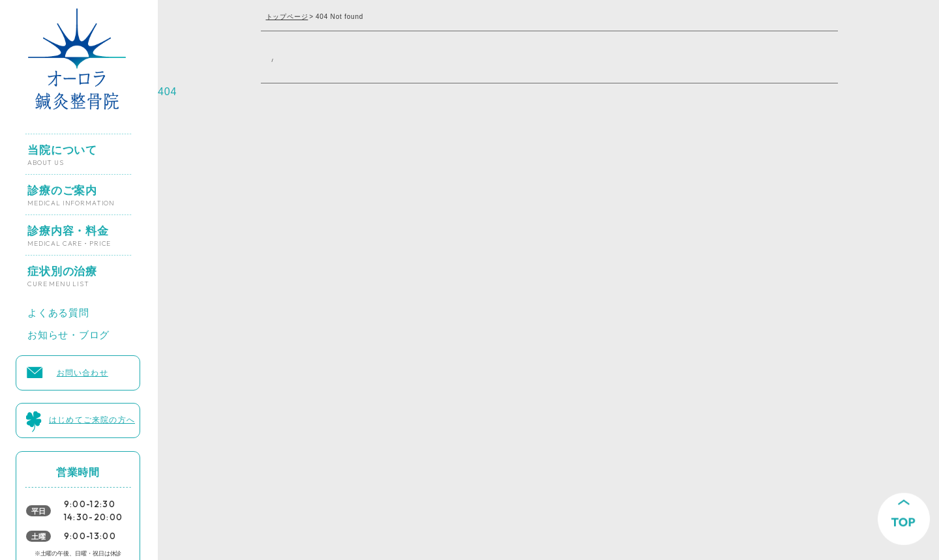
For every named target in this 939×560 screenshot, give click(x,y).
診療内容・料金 (69, 231)
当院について (62, 150)
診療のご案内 (71, 190)
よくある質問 (58, 309)
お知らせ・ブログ (68, 332)
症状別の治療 (62, 271)
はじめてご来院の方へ (92, 417)
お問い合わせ (82, 370)
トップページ (287, 17)
